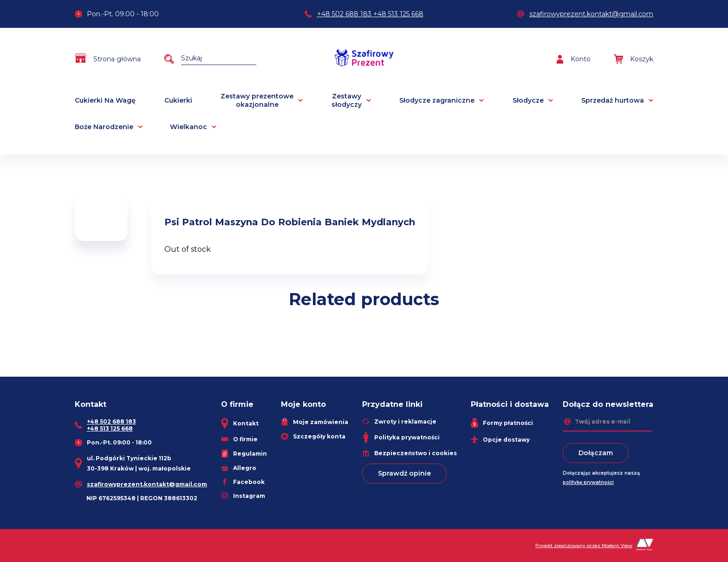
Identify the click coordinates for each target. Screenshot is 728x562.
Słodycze (528, 100)
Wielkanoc (188, 127)
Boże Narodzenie (104, 127)
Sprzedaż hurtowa (613, 100)
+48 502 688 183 (344, 14)
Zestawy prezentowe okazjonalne (257, 100)
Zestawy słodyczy (347, 100)
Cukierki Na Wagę (105, 100)
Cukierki (178, 100)
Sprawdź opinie (404, 473)
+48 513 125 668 (398, 14)
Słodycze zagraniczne (437, 100)
